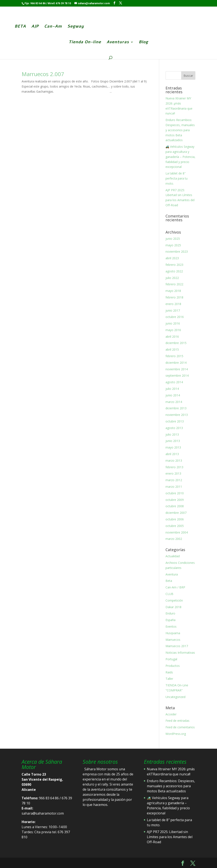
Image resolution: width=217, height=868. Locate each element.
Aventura (172, 574)
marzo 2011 (174, 487)
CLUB (169, 594)
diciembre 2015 (176, 343)
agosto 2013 (174, 428)
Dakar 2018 (173, 607)
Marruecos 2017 (177, 646)
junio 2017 (173, 310)
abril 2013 (172, 454)
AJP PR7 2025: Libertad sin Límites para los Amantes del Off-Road (170, 837)
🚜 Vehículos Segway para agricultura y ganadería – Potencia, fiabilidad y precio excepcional (180, 157)
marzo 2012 (174, 480)
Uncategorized (175, 697)
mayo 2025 (173, 245)
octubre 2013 (175, 421)
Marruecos (173, 640)
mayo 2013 (173, 447)
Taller (169, 679)
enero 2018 (173, 304)
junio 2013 (173, 441)
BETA (19, 27)
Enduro (170, 613)
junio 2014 (173, 395)
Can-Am (52, 27)
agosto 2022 (174, 271)
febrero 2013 (174, 467)
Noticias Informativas (180, 653)
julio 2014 (172, 389)
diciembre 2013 (176, 408)
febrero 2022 (174, 284)
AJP (34, 27)
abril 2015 (172, 349)
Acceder (171, 714)
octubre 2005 (175, 526)
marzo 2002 (174, 539)
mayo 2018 (173, 291)
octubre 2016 (175, 317)
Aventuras (118, 43)
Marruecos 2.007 (43, 74)
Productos (173, 666)
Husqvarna (173, 633)
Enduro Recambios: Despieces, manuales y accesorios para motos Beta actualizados (180, 130)
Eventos (171, 626)
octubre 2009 (175, 500)
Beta (169, 581)
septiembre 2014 (177, 375)
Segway (75, 27)
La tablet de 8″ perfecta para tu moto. (177, 178)
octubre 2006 (175, 519)
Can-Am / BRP (175, 587)
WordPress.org (176, 734)
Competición (174, 600)
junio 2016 (173, 323)
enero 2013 (173, 473)
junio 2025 (173, 239)
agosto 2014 (174, 382)
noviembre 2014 (177, 369)
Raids (169, 672)
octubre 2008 (175, 506)
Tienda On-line (85, 43)
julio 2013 (172, 434)
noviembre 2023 (177, 251)
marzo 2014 (174, 402)
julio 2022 (172, 278)
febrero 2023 (174, 265)
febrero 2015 (174, 356)
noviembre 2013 (177, 415)
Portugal (171, 659)
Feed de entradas (177, 721)
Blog (143, 43)
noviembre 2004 (177, 532)
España (170, 620)
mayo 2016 (173, 330)
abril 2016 (172, 336)
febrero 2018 (174, 297)
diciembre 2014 (176, 363)
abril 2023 (172, 258)
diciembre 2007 (176, 513)
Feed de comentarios (180, 727)
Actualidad (173, 556)
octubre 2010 (175, 493)
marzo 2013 (174, 460)
